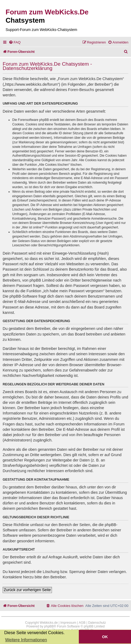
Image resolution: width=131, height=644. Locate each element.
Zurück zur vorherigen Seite (27, 590)
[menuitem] (15, 42)
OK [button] (105, 637)
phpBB (49, 626)
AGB (82, 623)
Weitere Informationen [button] (26, 640)
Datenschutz (97, 623)
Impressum (68, 623)
